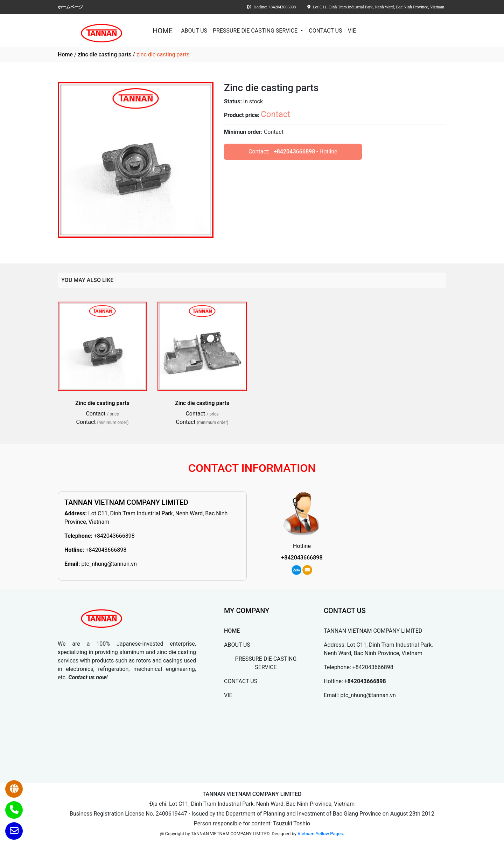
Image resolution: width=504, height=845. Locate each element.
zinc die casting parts (104, 54)
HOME (163, 31)
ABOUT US (194, 31)
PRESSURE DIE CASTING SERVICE (256, 31)
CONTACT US (325, 31)
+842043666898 (294, 152)
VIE (352, 31)
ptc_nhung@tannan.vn (109, 564)
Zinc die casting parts (102, 403)
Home (65, 54)
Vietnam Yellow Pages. (321, 834)
